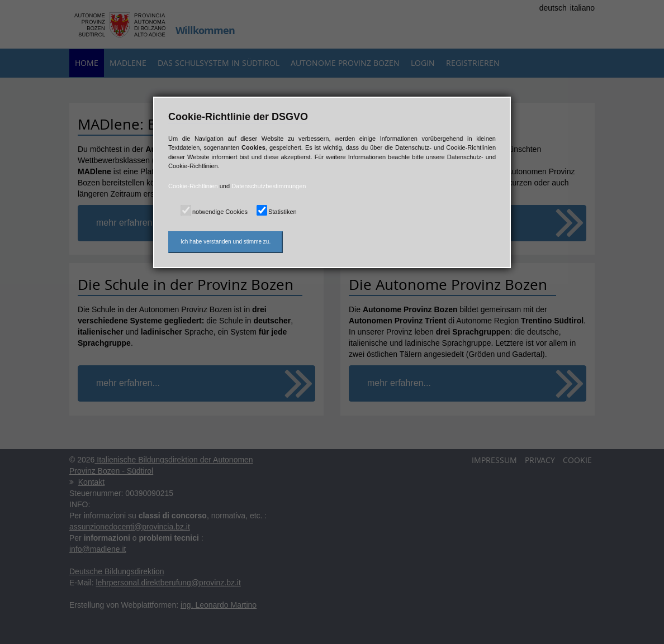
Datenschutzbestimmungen (269, 186)
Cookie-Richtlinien (193, 186)
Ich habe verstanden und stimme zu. (226, 242)
